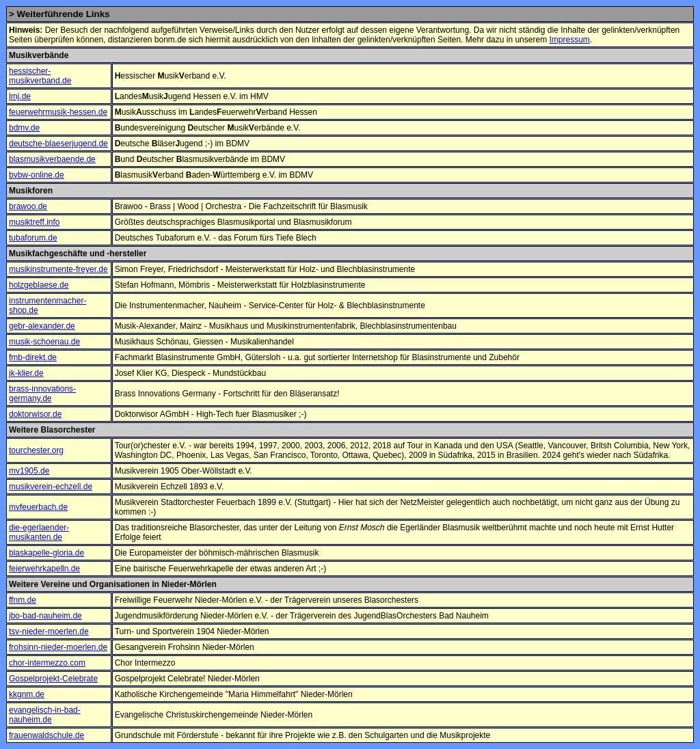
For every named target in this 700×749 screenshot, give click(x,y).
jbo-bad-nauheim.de (45, 616)
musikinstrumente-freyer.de (58, 269)
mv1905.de (29, 471)
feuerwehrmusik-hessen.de (58, 112)
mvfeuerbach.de (38, 507)
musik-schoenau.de (44, 342)
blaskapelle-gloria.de (46, 553)
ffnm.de (23, 600)
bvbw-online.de (37, 175)
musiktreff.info (34, 222)
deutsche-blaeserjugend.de (58, 144)
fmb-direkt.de (33, 357)
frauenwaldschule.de (46, 735)
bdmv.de (24, 128)
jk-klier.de (26, 373)
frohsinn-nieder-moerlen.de (58, 647)
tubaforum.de (33, 238)
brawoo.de (28, 206)
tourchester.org (36, 450)
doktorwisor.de (35, 414)
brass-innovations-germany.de (42, 394)
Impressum (569, 40)
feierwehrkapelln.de (44, 569)
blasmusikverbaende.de (52, 159)
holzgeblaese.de (39, 285)
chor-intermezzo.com (47, 663)
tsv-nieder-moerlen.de (49, 631)
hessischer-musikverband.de (40, 76)
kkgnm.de (27, 694)
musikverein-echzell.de (51, 487)
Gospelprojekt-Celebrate (53, 679)
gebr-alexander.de (42, 326)
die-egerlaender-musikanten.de (39, 532)
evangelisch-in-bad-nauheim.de (45, 715)
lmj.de (20, 96)
